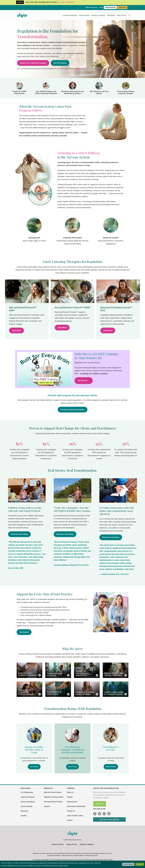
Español (24, 816)
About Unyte (121, 15)
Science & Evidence (98, 15)
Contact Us (71, 811)
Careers (70, 820)
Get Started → (84, 381)
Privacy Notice (57, 844)
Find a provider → (81, 69)
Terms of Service (87, 844)
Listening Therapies (70, 15)
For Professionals (27, 792)
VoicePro (47, 806)
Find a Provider (111, 767)
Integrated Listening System (54, 797)
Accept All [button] (140, 864)
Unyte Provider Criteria (75, 816)
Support (70, 797)
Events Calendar (27, 806)
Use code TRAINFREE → (67, 2)
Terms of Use (72, 844)
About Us (70, 792)
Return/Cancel (72, 802)
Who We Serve (84, 15)
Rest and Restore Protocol (53, 802)
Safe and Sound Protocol (53, 792)
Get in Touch (34, 767)
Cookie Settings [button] (128, 864)
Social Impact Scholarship (76, 806)
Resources (111, 15)
